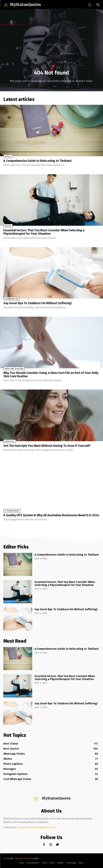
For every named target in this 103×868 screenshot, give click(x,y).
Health (8, 226)
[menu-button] (98, 5)
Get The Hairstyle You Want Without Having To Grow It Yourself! (47, 446)
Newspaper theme (23, 858)
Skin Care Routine (14, 369)
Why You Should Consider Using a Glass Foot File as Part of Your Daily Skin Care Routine (51, 375)
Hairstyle (10, 441)
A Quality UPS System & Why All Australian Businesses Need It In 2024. (51, 515)
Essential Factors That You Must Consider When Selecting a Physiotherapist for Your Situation (44, 232)
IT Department (12, 511)
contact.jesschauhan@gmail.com (36, 827)
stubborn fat (11, 299)
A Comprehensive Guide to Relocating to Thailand (37, 161)
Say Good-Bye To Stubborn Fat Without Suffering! (38, 303)
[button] (90, 5)
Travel (8, 156)
